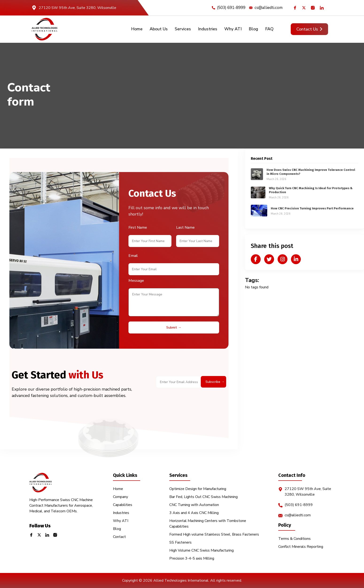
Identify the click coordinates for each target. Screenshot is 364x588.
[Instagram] (314, 8)
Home (137, 29)
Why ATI (233, 29)
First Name (138, 227)
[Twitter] (305, 8)
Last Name (185, 227)
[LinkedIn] (323, 8)
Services (183, 29)
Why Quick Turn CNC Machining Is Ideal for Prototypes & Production (311, 190)
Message (136, 281)
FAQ (269, 29)
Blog (253, 29)
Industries (208, 29)
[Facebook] (296, 8)
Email (133, 256)
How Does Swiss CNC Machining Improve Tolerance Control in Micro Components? (311, 172)
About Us (159, 29)
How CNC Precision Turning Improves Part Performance (312, 208)
